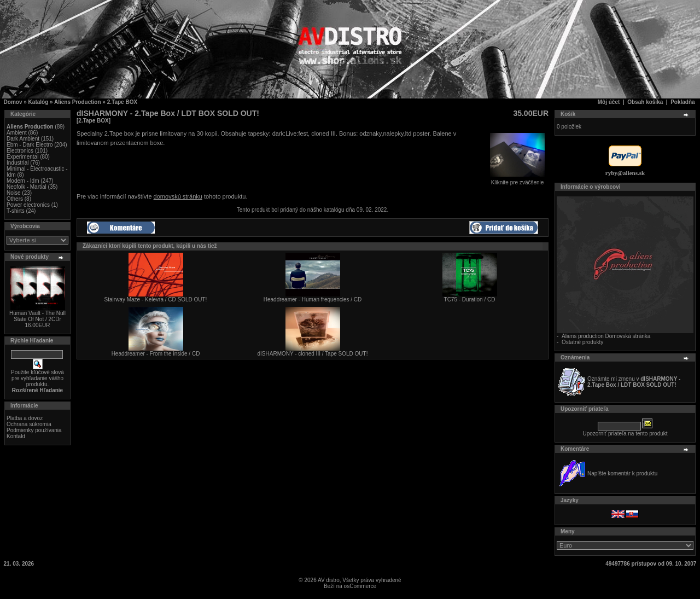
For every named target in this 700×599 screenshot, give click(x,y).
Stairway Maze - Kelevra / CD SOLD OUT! (156, 299)
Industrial (18, 163)
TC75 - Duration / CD (470, 299)
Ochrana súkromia (29, 424)
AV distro (329, 580)
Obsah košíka (645, 102)
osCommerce (360, 586)
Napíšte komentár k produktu (622, 473)
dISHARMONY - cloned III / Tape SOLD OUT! (313, 354)
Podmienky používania (34, 430)
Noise (14, 193)
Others (15, 199)
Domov (13, 102)
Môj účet (609, 102)
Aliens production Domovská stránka (606, 336)
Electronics (20, 151)
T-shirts (16, 211)
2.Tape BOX (122, 102)
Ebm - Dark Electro (30, 145)
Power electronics (28, 205)
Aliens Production (78, 102)
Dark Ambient (23, 139)
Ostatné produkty (582, 342)
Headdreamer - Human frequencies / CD (313, 299)
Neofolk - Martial (27, 187)
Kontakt (16, 436)
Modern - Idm (23, 181)
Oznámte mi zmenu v (634, 382)
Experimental (22, 157)
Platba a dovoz (25, 418)
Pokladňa (682, 102)
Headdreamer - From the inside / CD (156, 354)
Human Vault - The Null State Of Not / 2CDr (37, 316)
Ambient (17, 133)
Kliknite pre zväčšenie (517, 180)
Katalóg (39, 102)
